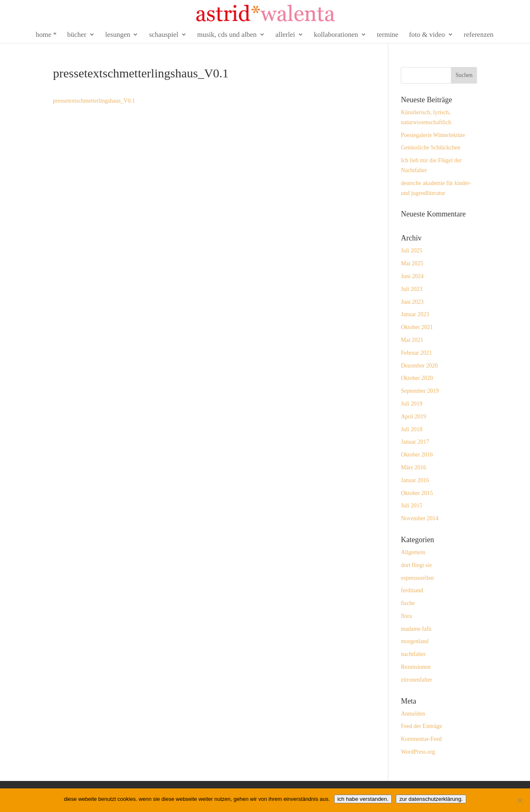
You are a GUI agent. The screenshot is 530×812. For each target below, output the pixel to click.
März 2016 (413, 467)
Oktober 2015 (417, 493)
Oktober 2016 (417, 455)
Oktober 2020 (417, 378)
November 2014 (420, 518)
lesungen (118, 35)
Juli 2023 (412, 289)
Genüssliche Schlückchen (430, 148)
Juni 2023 (412, 302)
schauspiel (164, 35)
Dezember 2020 (419, 366)
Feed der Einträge (422, 726)
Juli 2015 (412, 506)
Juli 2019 (412, 404)
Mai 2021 (412, 340)
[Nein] (520, 800)
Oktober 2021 (417, 327)
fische (408, 603)
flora (406, 616)
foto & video (427, 35)
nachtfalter (413, 654)
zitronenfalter (416, 680)
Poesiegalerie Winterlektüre (433, 135)
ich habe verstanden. (363, 799)
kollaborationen (336, 35)
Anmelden (413, 714)
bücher (77, 35)
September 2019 (420, 391)
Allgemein (413, 552)
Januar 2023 (415, 314)
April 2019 (413, 417)
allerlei (285, 35)
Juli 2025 (412, 251)
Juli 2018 (412, 429)
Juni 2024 (412, 276)
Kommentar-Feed (421, 739)
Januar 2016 (415, 480)
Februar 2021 (416, 353)
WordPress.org (418, 752)
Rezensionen (416, 667)
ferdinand (412, 590)
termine (388, 35)
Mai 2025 (412, 263)
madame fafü (416, 629)
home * (46, 35)
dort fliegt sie (416, 565)
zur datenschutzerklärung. (431, 799)
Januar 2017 (415, 442)
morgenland (415, 641)
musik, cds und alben (227, 35)
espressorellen (417, 578)
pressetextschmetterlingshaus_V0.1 (94, 101)
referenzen (479, 35)
